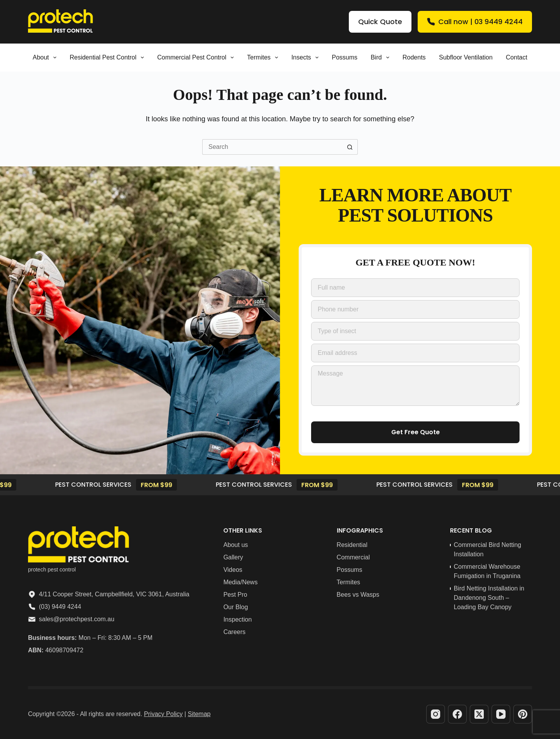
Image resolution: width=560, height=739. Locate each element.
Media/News (240, 582)
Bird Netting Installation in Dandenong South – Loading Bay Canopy (489, 598)
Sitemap (199, 714)
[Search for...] (272, 147)
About (46, 58)
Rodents (414, 57)
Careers (234, 632)
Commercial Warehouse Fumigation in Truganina (487, 571)
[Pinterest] (523, 714)
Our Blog (235, 607)
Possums (345, 57)
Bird (381, 58)
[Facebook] (457, 714)
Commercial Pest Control (197, 58)
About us (235, 545)
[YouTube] (501, 714)
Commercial (353, 557)
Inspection (237, 619)
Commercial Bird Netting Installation (487, 549)
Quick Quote (380, 22)
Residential (352, 545)
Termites (264, 58)
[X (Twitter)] (479, 714)
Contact (517, 57)
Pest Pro (235, 595)
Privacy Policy (163, 714)
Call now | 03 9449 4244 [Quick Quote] (475, 22)
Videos (233, 570)
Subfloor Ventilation (466, 57)
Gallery (233, 557)
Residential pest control (108, 58)
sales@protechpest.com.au (77, 619)
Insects (306, 58)
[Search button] (350, 147)
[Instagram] (436, 714)
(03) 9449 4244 (60, 607)
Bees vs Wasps (358, 595)
